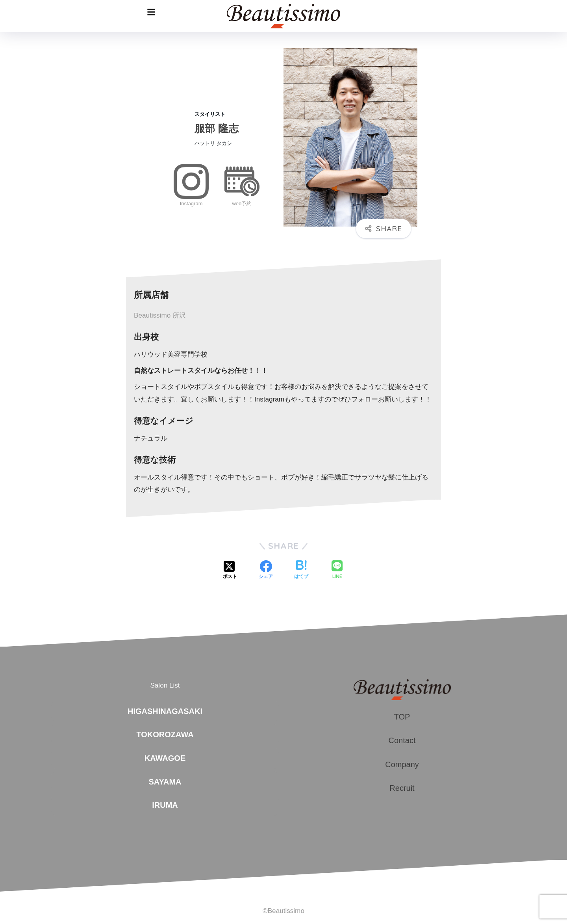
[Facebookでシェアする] (266, 571)
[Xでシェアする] (230, 571)
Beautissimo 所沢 (160, 315)
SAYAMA (165, 782)
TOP (402, 717)
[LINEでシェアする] (337, 570)
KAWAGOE (165, 758)
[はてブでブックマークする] (301, 571)
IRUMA (165, 805)
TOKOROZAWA (165, 734)
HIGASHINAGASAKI (165, 711)
